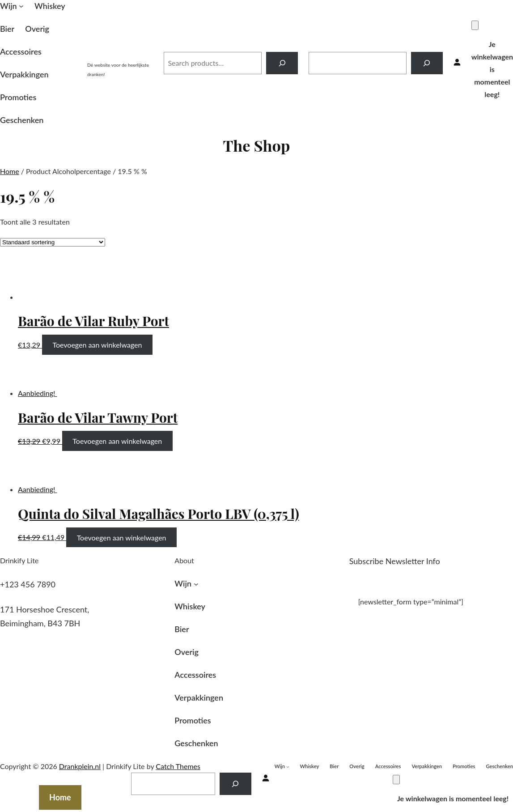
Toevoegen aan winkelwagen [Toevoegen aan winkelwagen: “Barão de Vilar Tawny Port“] (117, 441)
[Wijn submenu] (21, 6)
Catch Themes (178, 766)
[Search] (282, 63)
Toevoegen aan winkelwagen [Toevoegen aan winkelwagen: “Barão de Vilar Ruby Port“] (97, 345)
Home (10, 171)
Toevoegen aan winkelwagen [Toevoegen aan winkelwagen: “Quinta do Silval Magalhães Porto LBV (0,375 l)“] (122, 537)
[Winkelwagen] (475, 25)
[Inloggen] (457, 63)
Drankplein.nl (120, 53)
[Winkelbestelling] (53, 242)
